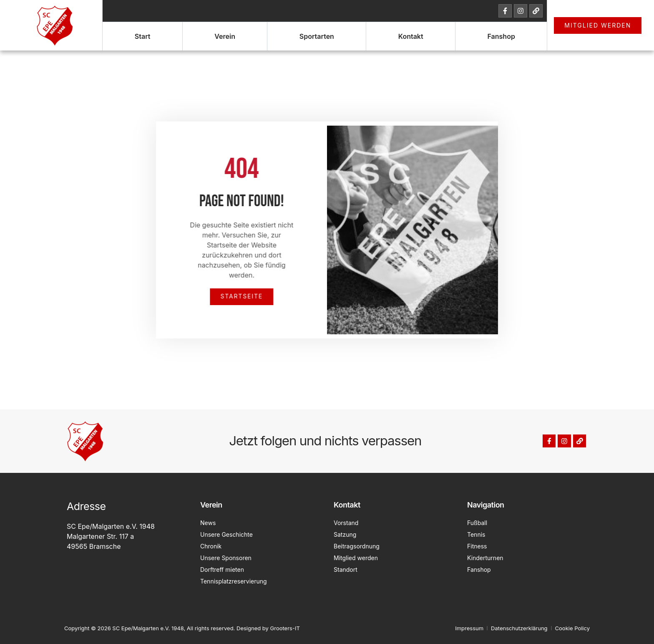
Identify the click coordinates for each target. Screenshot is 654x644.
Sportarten (317, 36)
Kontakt (411, 36)
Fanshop (501, 36)
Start (143, 36)
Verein (225, 36)
